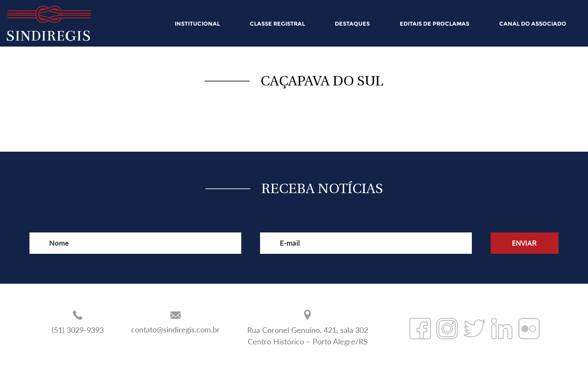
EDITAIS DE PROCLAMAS (434, 23)
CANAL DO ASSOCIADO (533, 23)
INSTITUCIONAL (197, 23)
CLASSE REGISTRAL (277, 23)
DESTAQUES (352, 23)
